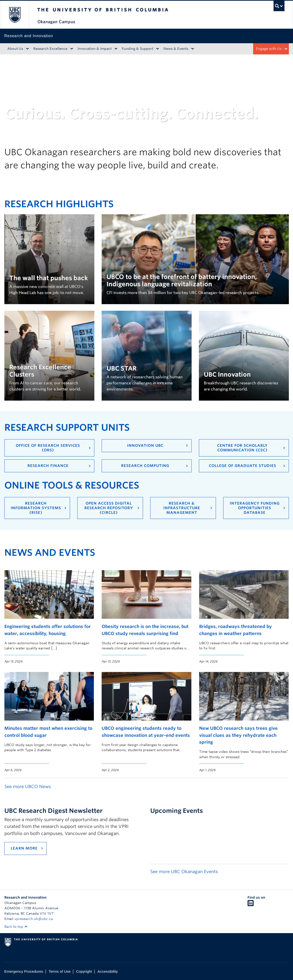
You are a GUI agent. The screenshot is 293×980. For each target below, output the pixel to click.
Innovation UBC (145, 446)
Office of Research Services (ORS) (48, 448)
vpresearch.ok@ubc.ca (34, 919)
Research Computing (145, 466)
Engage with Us (269, 49)
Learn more (24, 848)
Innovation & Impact (95, 49)
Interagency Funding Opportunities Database (255, 508)
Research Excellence (50, 49)
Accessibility (108, 971)
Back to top (16, 927)
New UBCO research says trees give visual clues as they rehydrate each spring (238, 735)
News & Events (176, 49)
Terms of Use (60, 971)
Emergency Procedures (24, 971)
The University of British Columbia (15, 15)
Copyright (84, 971)
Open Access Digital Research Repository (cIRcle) (109, 508)
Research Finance (48, 466)
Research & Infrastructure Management (182, 508)
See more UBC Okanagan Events (184, 872)
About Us (15, 49)
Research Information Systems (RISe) (36, 508)
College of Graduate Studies (243, 466)
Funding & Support (138, 49)
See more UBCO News (28, 787)
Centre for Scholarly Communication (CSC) (242, 448)
